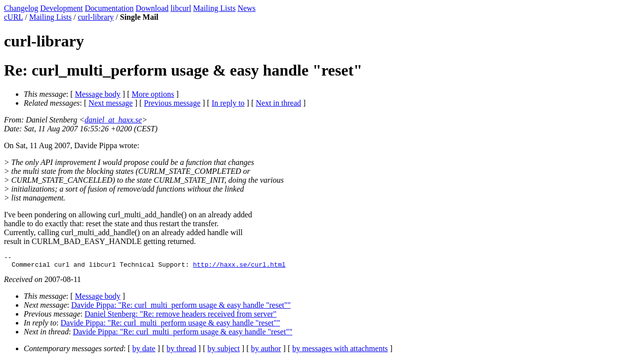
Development (61, 8)
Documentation (110, 8)
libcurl (181, 8)
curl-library (96, 17)
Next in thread (278, 103)
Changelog (21, 8)
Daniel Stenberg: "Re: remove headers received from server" (181, 317)
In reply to (228, 103)
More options (153, 94)
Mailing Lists (215, 8)
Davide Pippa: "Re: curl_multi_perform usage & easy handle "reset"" (181, 308)
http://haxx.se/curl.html (239, 267)
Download (152, 8)
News (246, 8)
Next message (111, 103)
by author (266, 351)
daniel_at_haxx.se (113, 120)
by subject (224, 351)
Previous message (172, 103)
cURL (14, 17)
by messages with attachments (340, 351)
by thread (181, 351)
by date (144, 351)
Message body (98, 94)
